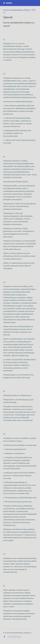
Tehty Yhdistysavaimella (14, 637)
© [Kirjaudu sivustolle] (4, 633)
